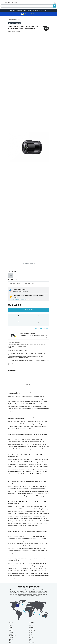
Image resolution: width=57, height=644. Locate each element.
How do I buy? (26, 299)
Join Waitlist (29, 310)
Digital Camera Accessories (15, 19)
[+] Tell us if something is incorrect (42, 329)
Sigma (10, 26)
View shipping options (17, 299)
